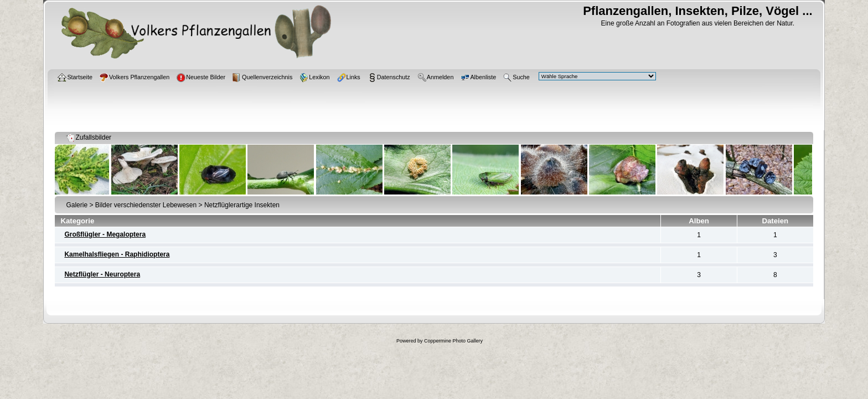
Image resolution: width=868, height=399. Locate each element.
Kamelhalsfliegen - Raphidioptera (117, 254)
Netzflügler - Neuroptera (102, 274)
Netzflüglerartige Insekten (242, 205)
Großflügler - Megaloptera (105, 234)
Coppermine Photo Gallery (453, 341)
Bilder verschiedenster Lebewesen (146, 205)
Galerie (77, 205)
